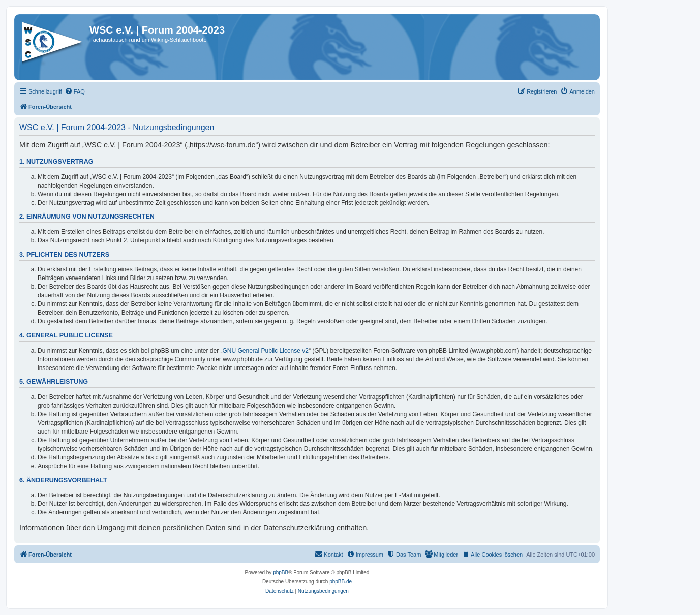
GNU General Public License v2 (266, 351)
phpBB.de (341, 582)
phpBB (281, 573)
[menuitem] (75, 91)
